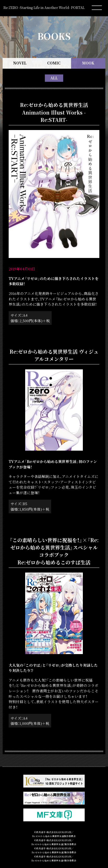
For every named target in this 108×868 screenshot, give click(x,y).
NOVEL (20, 63)
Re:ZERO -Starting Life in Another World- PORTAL (44, 7)
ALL (54, 78)
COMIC (54, 63)
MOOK (88, 63)
